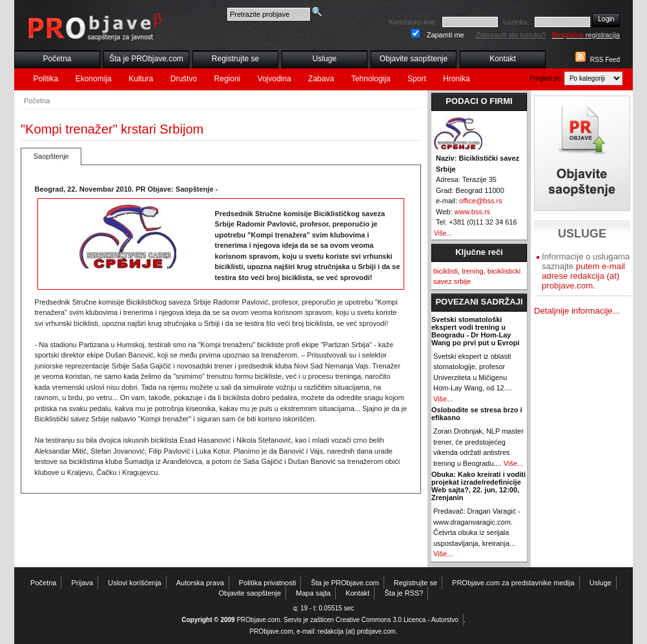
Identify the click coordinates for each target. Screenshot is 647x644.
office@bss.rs (481, 201)
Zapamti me (446, 35)
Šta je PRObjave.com (146, 59)
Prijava (83, 583)
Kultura (141, 79)
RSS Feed (605, 60)
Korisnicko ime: (413, 22)
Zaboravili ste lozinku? (511, 35)
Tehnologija (371, 79)
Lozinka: (516, 22)
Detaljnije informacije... (577, 311)
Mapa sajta (313, 593)
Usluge (324, 59)
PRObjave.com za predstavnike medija (513, 583)
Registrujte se (235, 59)
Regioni (228, 79)
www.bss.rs (473, 212)
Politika (46, 79)
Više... (443, 233)
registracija (586, 35)
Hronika (456, 79)
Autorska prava (200, 583)
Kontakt (503, 59)
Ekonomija (94, 79)
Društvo (184, 79)
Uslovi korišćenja (135, 583)
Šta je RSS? (404, 593)
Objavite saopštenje (414, 59)
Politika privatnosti (268, 583)
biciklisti (446, 271)
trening (473, 271)
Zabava (321, 79)
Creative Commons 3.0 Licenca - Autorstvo (397, 620)
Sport (417, 79)
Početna (57, 59)
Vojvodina (274, 79)
